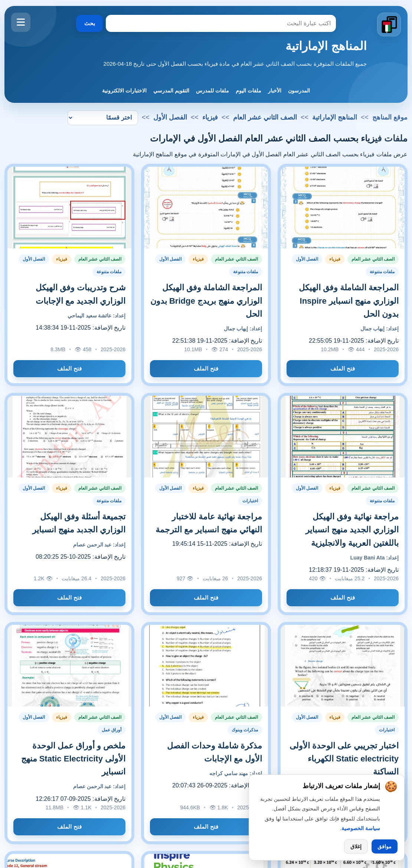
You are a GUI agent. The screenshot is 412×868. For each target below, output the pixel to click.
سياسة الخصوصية (361, 828)
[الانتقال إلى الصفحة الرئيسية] (389, 25)
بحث (90, 23)
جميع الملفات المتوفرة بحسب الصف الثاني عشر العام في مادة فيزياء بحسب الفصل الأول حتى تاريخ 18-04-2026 (235, 64)
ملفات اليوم (248, 91)
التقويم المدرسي (171, 91)
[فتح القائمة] (21, 22)
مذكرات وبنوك (245, 730)
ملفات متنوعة (382, 272)
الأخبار (275, 91)
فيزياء (210, 117)
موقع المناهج (390, 117)
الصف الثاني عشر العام (265, 117)
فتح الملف (342, 368)
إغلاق (356, 846)
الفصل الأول (307, 259)
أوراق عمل (112, 730)
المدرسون (299, 91)
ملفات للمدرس (212, 91)
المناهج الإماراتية (326, 46)
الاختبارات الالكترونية (124, 91)
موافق (385, 846)
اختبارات (250, 501)
